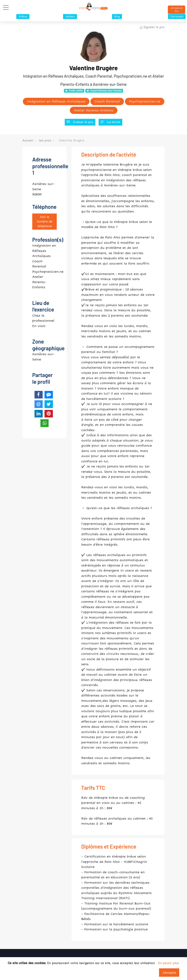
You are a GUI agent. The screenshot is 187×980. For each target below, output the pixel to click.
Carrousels (177, 16)
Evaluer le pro (80, 122)
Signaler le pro (152, 27)
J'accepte (169, 973)
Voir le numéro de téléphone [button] (45, 221)
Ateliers (70, 16)
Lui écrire (110, 122)
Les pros (45, 140)
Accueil (28, 140)
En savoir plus (168, 963)
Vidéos (23, 16)
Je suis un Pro (177, 10)
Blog (117, 16)
